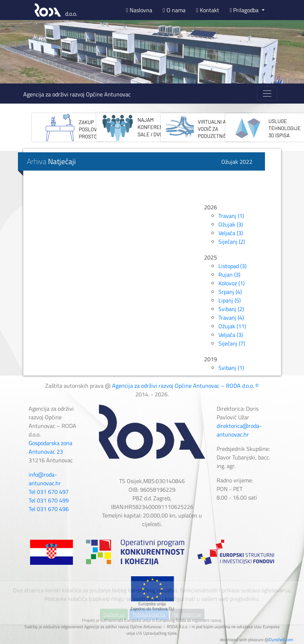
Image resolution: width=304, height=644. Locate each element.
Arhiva (51, 161)
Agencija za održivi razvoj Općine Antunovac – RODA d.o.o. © (185, 386)
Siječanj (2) (232, 242)
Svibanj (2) (231, 309)
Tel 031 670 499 (49, 500)
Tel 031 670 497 (49, 492)
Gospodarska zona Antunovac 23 (50, 447)
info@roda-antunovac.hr (45, 479)
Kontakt (208, 10)
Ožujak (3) (231, 224)
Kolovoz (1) (231, 283)
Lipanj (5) (230, 300)
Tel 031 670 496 (49, 509)
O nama (174, 10)
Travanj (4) (231, 318)
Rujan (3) (229, 275)
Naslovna (139, 10)
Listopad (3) (232, 266)
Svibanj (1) (231, 368)
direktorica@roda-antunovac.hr (239, 430)
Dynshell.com (281, 640)
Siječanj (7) (232, 343)
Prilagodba (245, 10)
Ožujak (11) (232, 326)
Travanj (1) (231, 216)
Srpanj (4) (230, 292)
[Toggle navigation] (267, 94)
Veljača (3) (231, 233)
